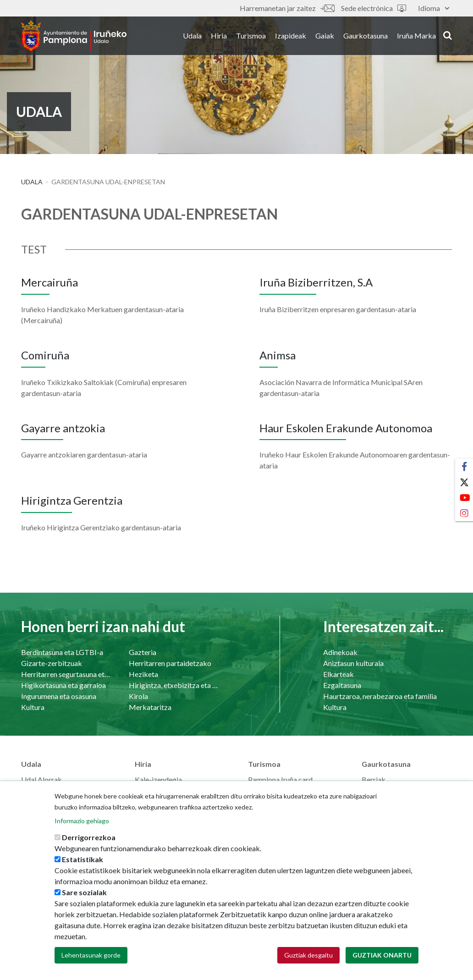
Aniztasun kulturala (353, 663)
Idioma (434, 8)
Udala (192, 36)
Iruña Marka (416, 36)
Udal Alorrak (41, 779)
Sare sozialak (84, 894)
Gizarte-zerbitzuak (52, 663)
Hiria (219, 36)
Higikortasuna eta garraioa (63, 685)
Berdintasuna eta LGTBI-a (62, 652)
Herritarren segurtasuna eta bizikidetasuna (66, 674)
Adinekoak (340, 652)
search (448, 35)
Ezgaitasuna (342, 685)
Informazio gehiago (82, 822)
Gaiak (325, 36)
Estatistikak (82, 861)
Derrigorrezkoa (89, 839)
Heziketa (143, 674)
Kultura (33, 707)
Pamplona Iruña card (280, 779)
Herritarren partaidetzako (170, 663)
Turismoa (251, 36)
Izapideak (291, 36)
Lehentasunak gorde (91, 956)
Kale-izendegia (158, 779)
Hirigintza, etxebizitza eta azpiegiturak (173, 685)
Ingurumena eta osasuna (59, 696)
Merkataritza (150, 707)
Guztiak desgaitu (308, 956)
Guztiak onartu (382, 956)
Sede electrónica (374, 8)
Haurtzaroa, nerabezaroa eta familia (380, 696)
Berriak (374, 779)
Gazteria (143, 652)
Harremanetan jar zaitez (287, 8)
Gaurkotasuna (366, 36)
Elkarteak (338, 674)
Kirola (138, 696)
